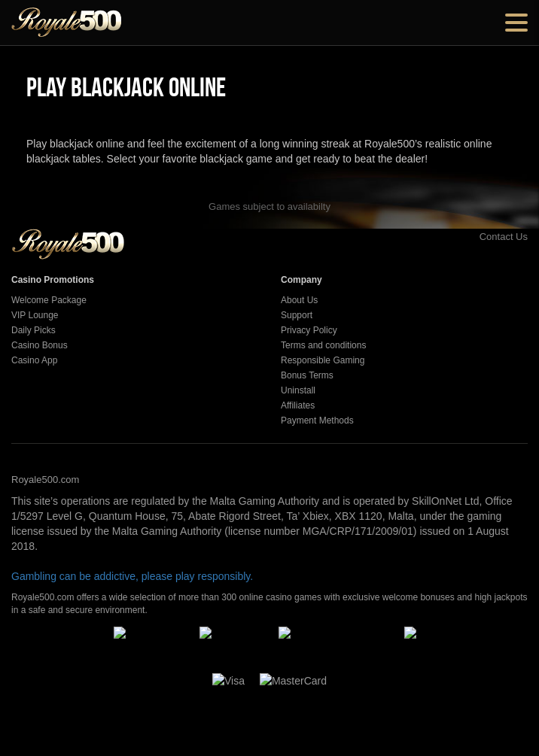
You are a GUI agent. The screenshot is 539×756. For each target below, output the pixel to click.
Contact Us (487, 237)
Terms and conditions (323, 345)
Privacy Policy (309, 330)
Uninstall (298, 390)
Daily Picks (33, 330)
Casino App (34, 360)
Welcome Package (49, 300)
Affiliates (298, 405)
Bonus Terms (307, 375)
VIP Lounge (35, 315)
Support (297, 315)
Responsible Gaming (323, 360)
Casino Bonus (40, 345)
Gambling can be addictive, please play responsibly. (132, 576)
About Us (299, 300)
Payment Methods (317, 421)
